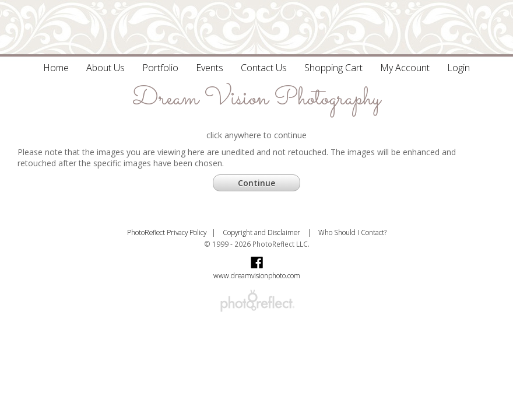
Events (210, 68)
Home (56, 68)
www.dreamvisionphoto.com (257, 275)
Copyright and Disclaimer (262, 232)
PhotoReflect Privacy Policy (167, 232)
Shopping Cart (333, 68)
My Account (405, 68)
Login (458, 68)
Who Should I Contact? (352, 232)
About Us (106, 68)
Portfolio (160, 68)
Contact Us (264, 68)
